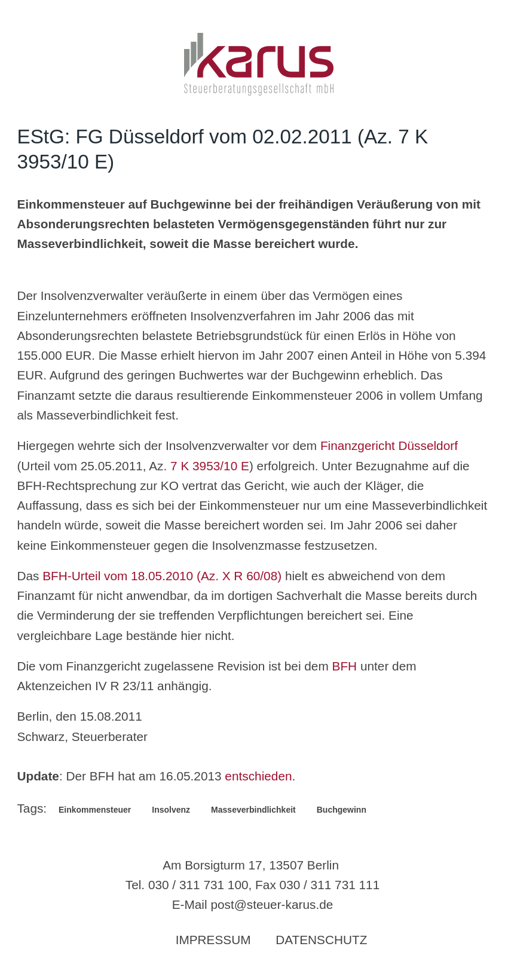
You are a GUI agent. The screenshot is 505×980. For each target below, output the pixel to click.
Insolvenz (171, 810)
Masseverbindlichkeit (253, 810)
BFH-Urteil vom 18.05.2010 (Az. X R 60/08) (162, 576)
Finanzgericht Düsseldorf (389, 445)
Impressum (213, 940)
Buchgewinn (342, 810)
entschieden (258, 776)
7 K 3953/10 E (210, 466)
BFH (345, 666)
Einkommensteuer (95, 810)
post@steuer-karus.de (272, 904)
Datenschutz (321, 940)
